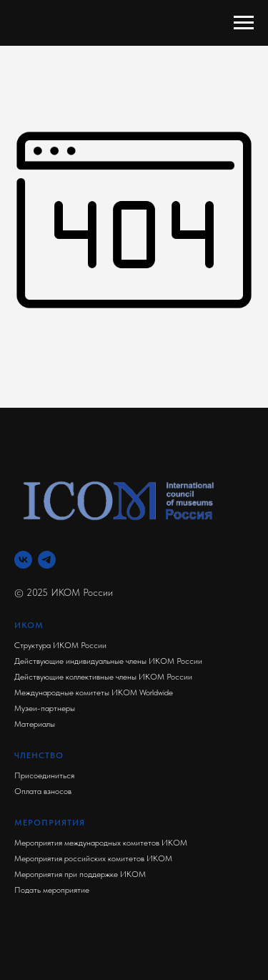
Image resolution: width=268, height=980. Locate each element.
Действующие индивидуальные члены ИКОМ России (108, 661)
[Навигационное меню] (244, 23)
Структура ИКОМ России (60, 645)
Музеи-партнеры (45, 708)
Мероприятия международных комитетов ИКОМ (101, 843)
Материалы (35, 724)
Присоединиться (44, 775)
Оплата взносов (43, 791)
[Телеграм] (47, 560)
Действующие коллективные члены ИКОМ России (103, 677)
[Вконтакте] (23, 560)
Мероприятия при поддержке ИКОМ (80, 874)
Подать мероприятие (52, 890)
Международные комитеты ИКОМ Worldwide (94, 692)
